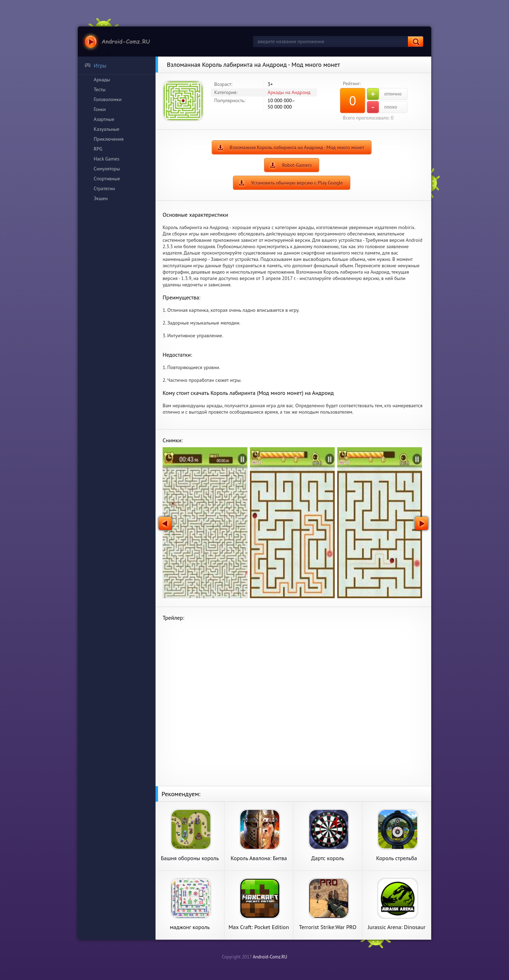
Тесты (100, 89)
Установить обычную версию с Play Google (297, 183)
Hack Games (107, 159)
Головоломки (108, 99)
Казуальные (107, 129)
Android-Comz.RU (270, 957)
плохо (382, 107)
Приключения (109, 139)
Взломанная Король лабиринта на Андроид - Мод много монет (297, 147)
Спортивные (107, 179)
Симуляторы (107, 169)
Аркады (102, 80)
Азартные (104, 119)
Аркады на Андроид (289, 92)
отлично (384, 94)
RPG (98, 149)
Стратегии (104, 188)
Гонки (100, 109)
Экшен (101, 198)
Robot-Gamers (297, 165)
